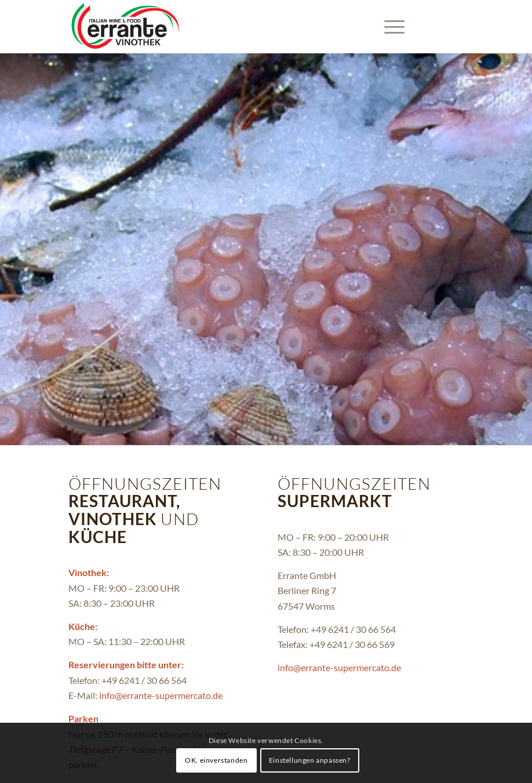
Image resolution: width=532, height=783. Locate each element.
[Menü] (389, 27)
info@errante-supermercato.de (161, 695)
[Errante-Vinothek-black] (125, 27)
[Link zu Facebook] (455, 27)
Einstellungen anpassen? (310, 760)
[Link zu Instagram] (438, 27)
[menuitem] (389, 27)
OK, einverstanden (216, 760)
